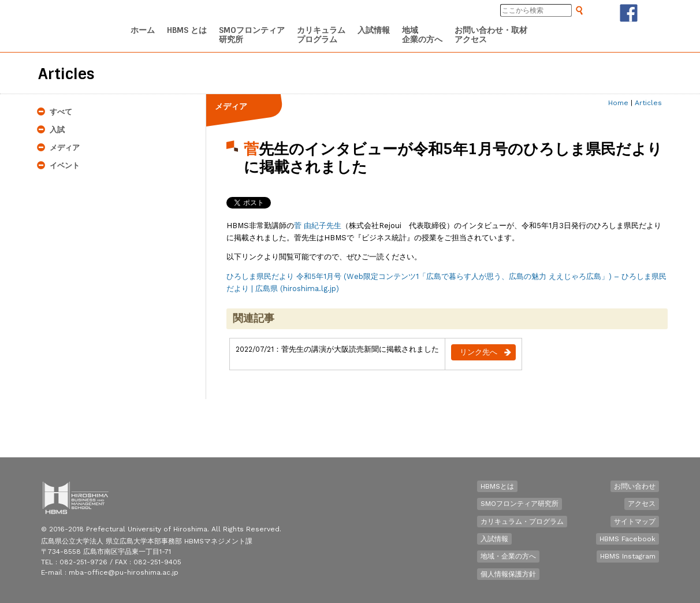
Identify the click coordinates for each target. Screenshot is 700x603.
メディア (65, 148)
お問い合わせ (635, 486)
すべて (61, 112)
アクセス (642, 504)
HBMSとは (497, 486)
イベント (65, 165)
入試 (57, 130)
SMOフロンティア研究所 (520, 504)
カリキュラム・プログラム (522, 522)
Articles (648, 103)
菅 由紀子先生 (318, 226)
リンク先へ (479, 352)
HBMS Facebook (628, 539)
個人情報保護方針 (508, 574)
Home (618, 103)
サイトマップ (635, 522)
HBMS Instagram (628, 556)
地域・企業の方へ (508, 556)
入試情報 (494, 539)
